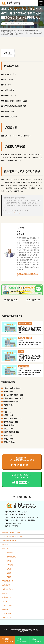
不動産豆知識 (7, 597)
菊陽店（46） (9, 439)
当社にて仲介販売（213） (13, 418)
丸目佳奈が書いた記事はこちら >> (28, 275)
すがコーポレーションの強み (12, 536)
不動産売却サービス (9, 541)
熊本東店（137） (10, 425)
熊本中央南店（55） (11, 422)
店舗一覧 (5, 549)
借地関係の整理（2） (11, 402)
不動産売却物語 (8, 581)
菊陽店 (9, 561)
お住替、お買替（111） (12, 388)
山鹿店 (9, 573)
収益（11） (8, 408)
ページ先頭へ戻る (22, 497)
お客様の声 (6, 585)
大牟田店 (9, 565)
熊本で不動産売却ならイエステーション (28, 631)
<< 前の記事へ (11, 300)
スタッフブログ (8, 589)
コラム (5, 601)
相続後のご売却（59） (12, 432)
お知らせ (5, 593)
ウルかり (5, 545)
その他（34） (9, 391)
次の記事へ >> (33, 300)
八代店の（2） (9, 405)
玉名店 (9, 569)
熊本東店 (9, 553)
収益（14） (8, 412)
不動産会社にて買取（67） (14, 398)
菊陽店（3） (8, 435)
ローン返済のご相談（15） (14, 395)
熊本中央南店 (11, 557)
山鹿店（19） (9, 415)
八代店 (9, 577)
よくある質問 (7, 605)
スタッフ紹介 (7, 613)
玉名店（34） (9, 429)
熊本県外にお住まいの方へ (11, 532)
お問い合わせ (7, 617)
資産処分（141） (10, 442)
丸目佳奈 (21, 234)
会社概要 (5, 609)
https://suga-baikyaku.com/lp (12, 213)
